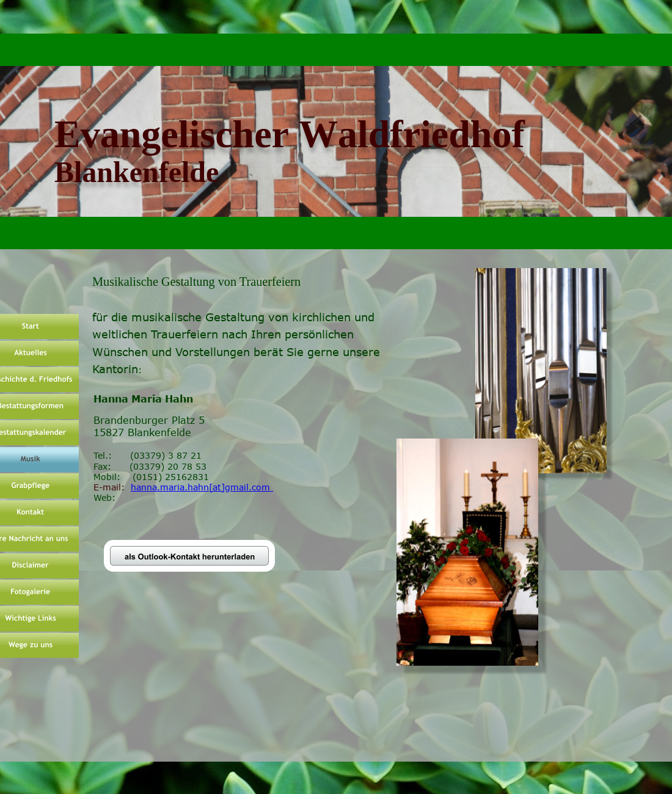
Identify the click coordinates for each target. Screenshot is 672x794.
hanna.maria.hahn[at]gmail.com (202, 487)
